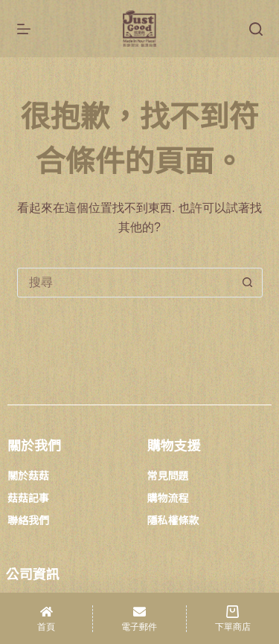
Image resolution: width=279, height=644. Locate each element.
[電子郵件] (139, 618)
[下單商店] (233, 618)
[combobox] (126, 283)
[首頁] (46, 618)
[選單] (24, 29)
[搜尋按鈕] (248, 283)
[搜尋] (256, 29)
